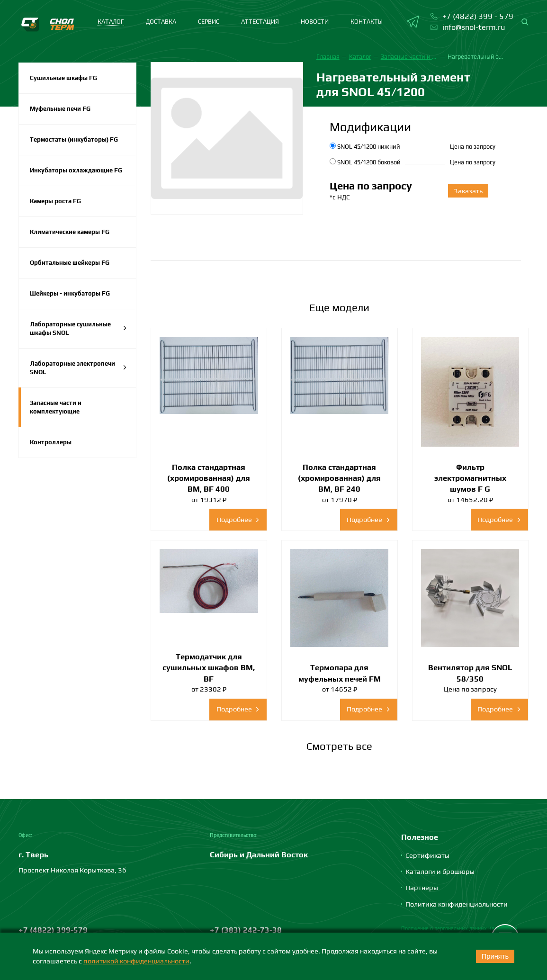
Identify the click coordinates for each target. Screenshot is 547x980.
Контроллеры (51, 442)
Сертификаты (427, 855)
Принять (495, 956)
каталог (111, 22)
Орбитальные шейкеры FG (70, 263)
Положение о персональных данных (444, 928)
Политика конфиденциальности (457, 904)
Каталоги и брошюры (440, 871)
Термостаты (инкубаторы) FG (74, 139)
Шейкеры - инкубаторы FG (70, 293)
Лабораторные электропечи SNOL (78, 368)
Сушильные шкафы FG (63, 78)
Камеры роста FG (55, 201)
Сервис (209, 22)
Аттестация (260, 22)
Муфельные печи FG (60, 109)
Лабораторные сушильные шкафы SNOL (78, 328)
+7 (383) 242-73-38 (246, 930)
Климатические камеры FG (70, 232)
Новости (315, 22)
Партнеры (422, 887)
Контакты (367, 22)
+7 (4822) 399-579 (53, 930)
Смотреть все (339, 746)
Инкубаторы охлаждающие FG (76, 170)
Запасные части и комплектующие (56, 407)
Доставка (161, 22)
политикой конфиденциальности (136, 961)
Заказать (468, 191)
